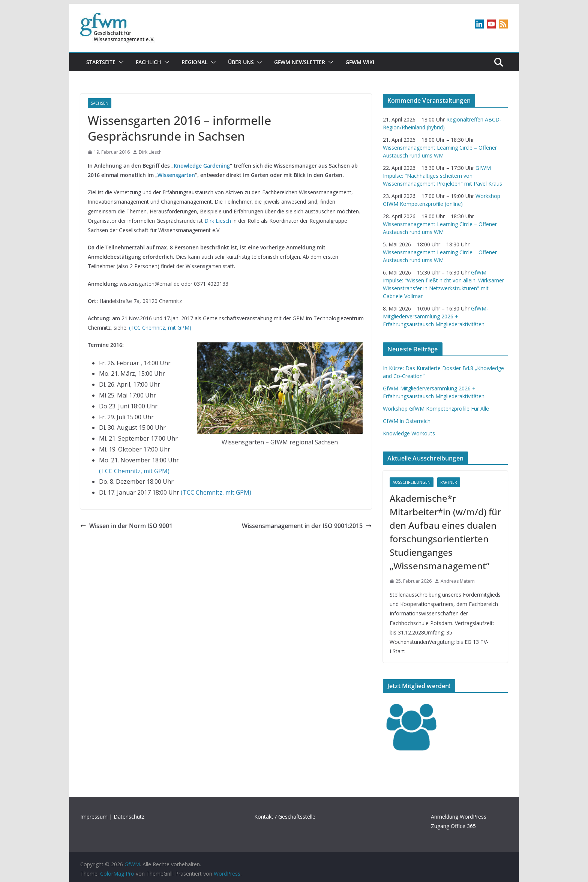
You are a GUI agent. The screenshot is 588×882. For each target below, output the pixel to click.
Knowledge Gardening (202, 166)
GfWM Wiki (360, 62)
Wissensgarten (176, 175)
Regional (195, 62)
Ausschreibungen (412, 482)
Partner (449, 482)
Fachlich (148, 62)
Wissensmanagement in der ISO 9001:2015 (307, 526)
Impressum (94, 817)
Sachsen (100, 103)
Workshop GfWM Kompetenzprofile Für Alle (436, 409)
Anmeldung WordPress (459, 817)
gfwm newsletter (300, 62)
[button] (120, 62)
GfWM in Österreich (407, 421)
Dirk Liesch (150, 152)
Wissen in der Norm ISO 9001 (126, 526)
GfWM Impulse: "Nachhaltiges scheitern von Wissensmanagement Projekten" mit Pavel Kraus (442, 176)
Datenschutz (129, 817)
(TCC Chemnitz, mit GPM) (160, 328)
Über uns (241, 62)
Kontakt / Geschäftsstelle (285, 817)
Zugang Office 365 (453, 826)
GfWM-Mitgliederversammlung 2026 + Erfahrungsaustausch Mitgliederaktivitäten (436, 316)
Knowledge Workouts (409, 433)
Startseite (101, 62)
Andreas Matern (458, 581)
